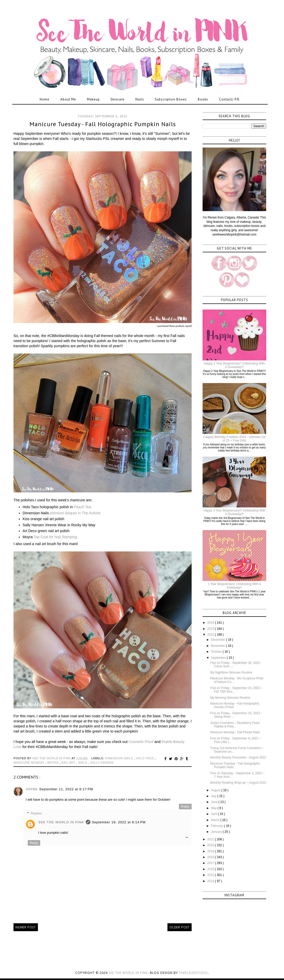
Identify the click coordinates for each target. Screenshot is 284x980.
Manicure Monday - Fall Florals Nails (235, 732)
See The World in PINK (61, 822)
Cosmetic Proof (141, 742)
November (218, 646)
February (217, 826)
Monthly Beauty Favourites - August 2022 (238, 757)
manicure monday (29, 763)
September (219, 658)
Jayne (32, 789)
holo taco (145, 758)
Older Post (180, 927)
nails (83, 763)
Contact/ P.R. (230, 99)
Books (203, 99)
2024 (211, 623)
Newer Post (26, 927)
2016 (211, 869)
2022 (211, 635)
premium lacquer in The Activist (75, 513)
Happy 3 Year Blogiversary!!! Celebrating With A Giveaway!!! (234, 512)
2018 (211, 857)
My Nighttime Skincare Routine (231, 672)
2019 (211, 851)
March (216, 820)
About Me (68, 99)
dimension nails (119, 758)
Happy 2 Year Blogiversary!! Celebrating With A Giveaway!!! (234, 365)
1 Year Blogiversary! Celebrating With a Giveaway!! (235, 586)
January (217, 832)
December (218, 640)
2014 (211, 881)
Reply (185, 806)
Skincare (117, 99)
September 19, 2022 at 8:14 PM (119, 822)
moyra (53, 763)
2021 (211, 839)
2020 (211, 845)
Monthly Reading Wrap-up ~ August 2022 (238, 783)
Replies (36, 813)
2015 (211, 875)
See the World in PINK (128, 973)
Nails (140, 99)
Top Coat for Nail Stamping (55, 537)
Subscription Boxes (171, 99)
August (216, 790)
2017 (211, 863)
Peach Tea (82, 507)
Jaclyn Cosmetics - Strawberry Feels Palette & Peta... (235, 725)
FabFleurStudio (193, 973)
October (217, 652)
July (214, 796)
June (215, 802)
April (214, 814)
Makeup (93, 99)
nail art (69, 763)
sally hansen (102, 763)
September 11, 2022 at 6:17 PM (66, 789)
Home (45, 99)
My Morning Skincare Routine (230, 698)
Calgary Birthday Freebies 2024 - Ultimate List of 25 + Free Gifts (234, 439)
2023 (211, 629)
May (214, 808)
